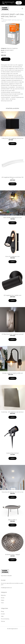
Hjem (2, 19)
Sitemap (3, 621)
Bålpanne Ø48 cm (13, 520)
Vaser (2, 603)
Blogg (2, 611)
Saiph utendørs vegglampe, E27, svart (13, 218)
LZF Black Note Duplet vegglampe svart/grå (13, 334)
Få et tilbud (19, 3)
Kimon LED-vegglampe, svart (13, 256)
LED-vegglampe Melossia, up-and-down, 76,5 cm (12, 178)
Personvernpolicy (5, 619)
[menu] (22, 8)
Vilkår (2, 616)
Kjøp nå (6, 59)
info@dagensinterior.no (6, 588)
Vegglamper (15, 48)
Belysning (9, 48)
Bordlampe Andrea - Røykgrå (12, 555)
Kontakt (3, 614)
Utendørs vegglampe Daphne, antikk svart (13, 373)
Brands (3, 598)
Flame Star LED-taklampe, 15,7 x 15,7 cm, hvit (12, 492)
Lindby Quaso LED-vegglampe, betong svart (12, 138)
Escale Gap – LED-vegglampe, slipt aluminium (12, 412)
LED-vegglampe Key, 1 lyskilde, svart (13, 295)
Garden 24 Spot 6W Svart (12, 453)
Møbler (3, 600)
